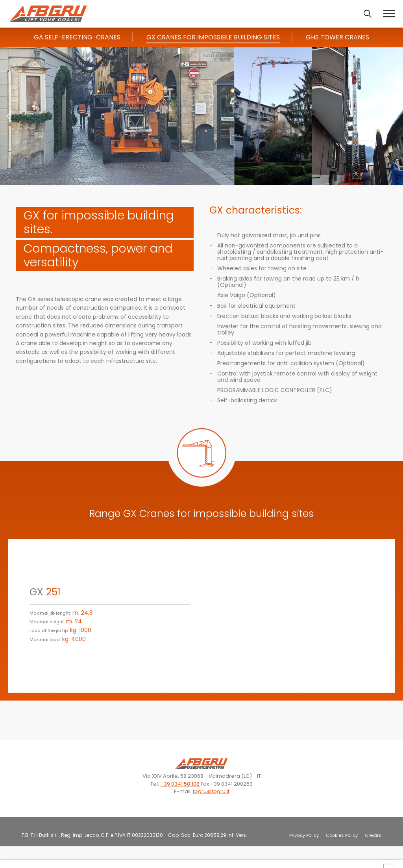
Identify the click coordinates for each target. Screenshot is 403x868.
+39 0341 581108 (180, 784)
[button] (394, 116)
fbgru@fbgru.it (211, 791)
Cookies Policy (342, 835)
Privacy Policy (304, 835)
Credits (373, 835)
